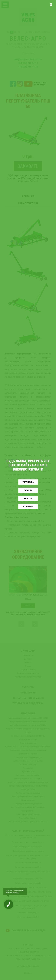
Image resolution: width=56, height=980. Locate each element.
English (28, 498)
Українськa (28, 482)
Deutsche (28, 507)
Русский (28, 490)
